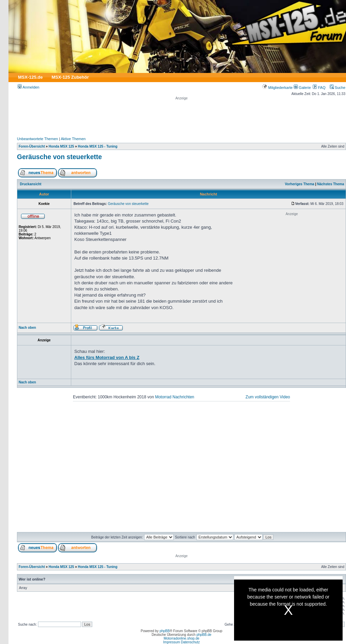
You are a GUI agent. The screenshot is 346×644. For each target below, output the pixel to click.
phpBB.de (204, 635)
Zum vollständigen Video (268, 397)
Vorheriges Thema (300, 184)
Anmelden (28, 87)
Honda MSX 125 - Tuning (98, 146)
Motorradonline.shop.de (181, 638)
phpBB (165, 631)
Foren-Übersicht (32, 146)
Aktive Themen (73, 139)
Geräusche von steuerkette (59, 157)
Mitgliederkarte (277, 88)
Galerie (302, 88)
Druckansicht (31, 184)
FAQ (319, 88)
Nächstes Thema (331, 184)
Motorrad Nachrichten (175, 397)
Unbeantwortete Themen (37, 139)
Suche (338, 88)
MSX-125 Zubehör (70, 77)
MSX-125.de (30, 77)
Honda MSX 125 (61, 146)
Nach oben (27, 328)
